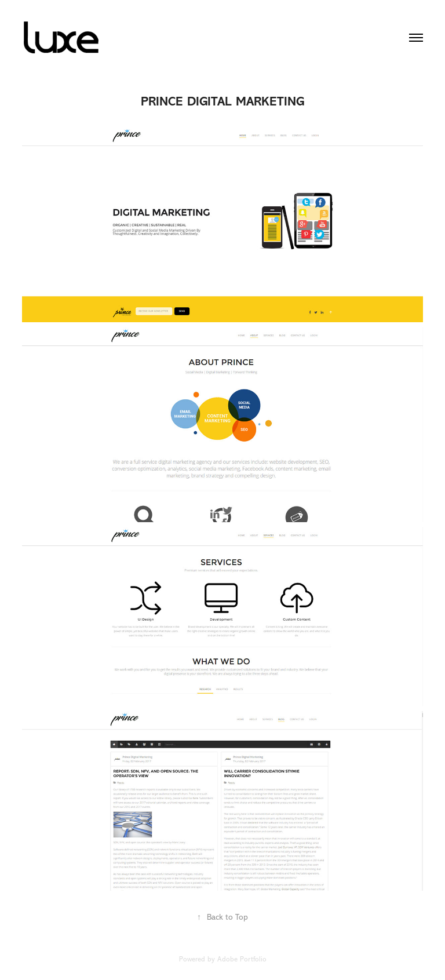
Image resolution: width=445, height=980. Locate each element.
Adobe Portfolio (242, 959)
